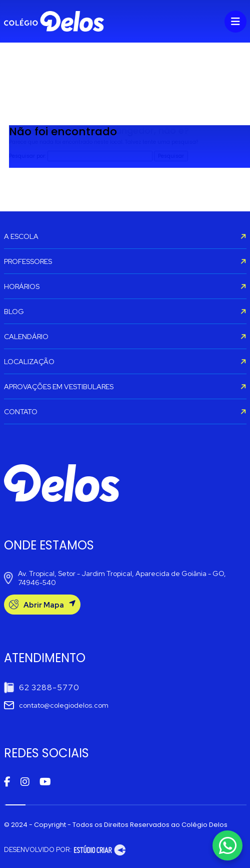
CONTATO (125, 412)
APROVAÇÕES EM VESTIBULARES (125, 387)
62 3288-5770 (42, 687)
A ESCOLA (125, 236)
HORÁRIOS (125, 286)
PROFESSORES (125, 261)
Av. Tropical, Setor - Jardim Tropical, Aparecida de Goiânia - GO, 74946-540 (115, 578)
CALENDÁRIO (125, 337)
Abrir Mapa (42, 605)
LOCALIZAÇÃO (125, 362)
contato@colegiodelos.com (56, 705)
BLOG (125, 312)
